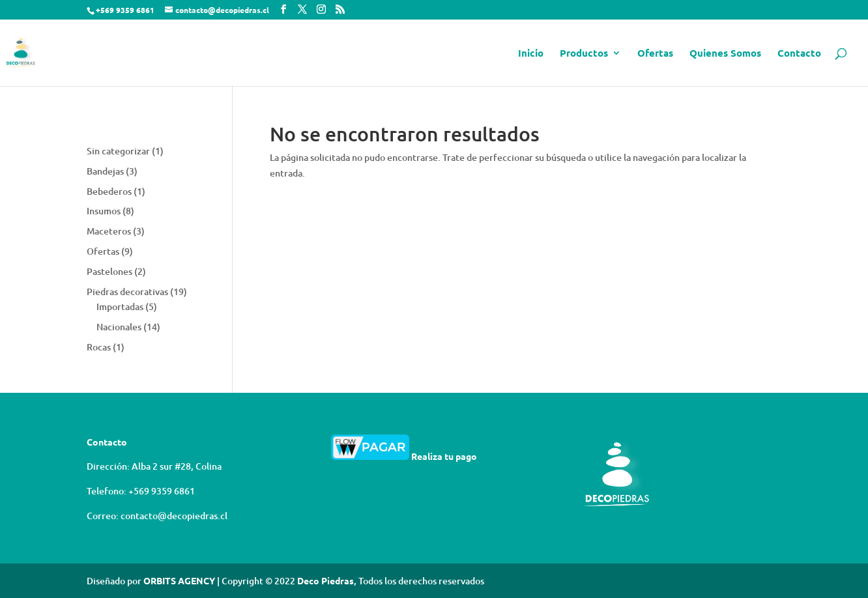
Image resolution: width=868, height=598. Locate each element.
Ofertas (655, 54)
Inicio (531, 54)
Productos (584, 54)
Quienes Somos (725, 54)
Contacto (799, 54)
